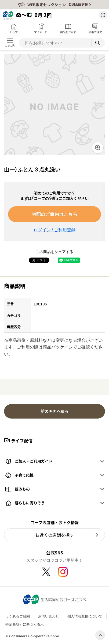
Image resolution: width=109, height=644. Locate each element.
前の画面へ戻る (55, 411)
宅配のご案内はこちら (54, 214)
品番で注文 (95, 32)
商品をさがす (68, 32)
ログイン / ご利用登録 (54, 229)
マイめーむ (41, 32)
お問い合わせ (49, 616)
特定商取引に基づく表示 (25, 624)
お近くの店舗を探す (54, 535)
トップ (14, 32)
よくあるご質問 (18, 616)
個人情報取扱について (85, 616)
